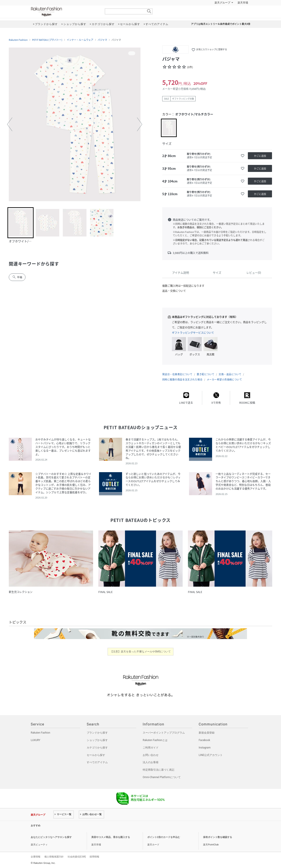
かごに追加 (260, 156)
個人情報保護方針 (54, 857)
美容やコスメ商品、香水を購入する (111, 837)
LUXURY (36, 740)
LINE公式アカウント (211, 755)
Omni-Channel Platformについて (162, 777)
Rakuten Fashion (65, 12)
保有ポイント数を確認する (218, 837)
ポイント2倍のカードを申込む (164, 837)
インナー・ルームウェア (80, 40)
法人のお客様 (151, 762)
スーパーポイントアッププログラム (164, 733)
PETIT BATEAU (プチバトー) (47, 40)
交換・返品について (230, 374)
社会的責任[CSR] (77, 857)
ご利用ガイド (151, 748)
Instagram (205, 748)
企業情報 (36, 857)
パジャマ (102, 40)
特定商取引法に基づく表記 (159, 770)
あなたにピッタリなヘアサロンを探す (51, 837)
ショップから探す (97, 740)
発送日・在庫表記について (177, 374)
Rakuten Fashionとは (155, 740)
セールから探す (96, 755)
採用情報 (94, 857)
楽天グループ (222, 3)
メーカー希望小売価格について (224, 380)
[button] (10, 124)
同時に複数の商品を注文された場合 (182, 380)
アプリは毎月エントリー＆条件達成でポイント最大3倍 (221, 24)
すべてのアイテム (97, 762)
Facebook (204, 740)
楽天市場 (243, 3)
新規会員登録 (207, 733)
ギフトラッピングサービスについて (193, 333)
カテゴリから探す (97, 748)
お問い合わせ (151, 755)
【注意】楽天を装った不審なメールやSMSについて (141, 652)
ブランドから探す (97, 733)
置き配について (205, 374)
